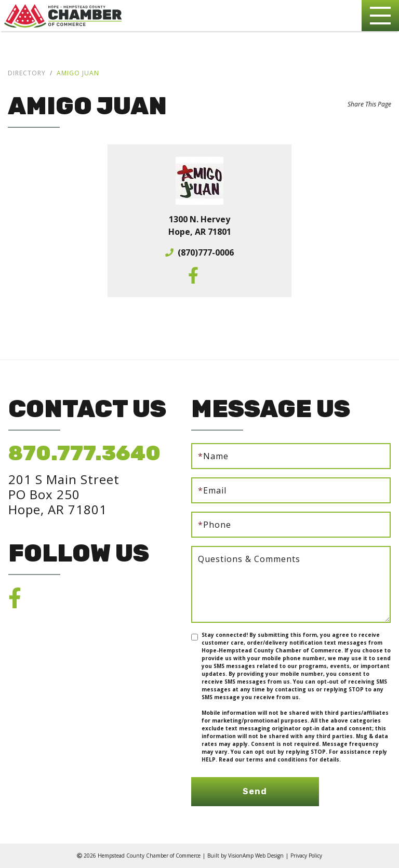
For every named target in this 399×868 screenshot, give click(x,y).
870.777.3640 (84, 453)
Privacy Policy (306, 856)
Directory (27, 73)
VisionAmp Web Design (256, 856)
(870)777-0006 (206, 252)
